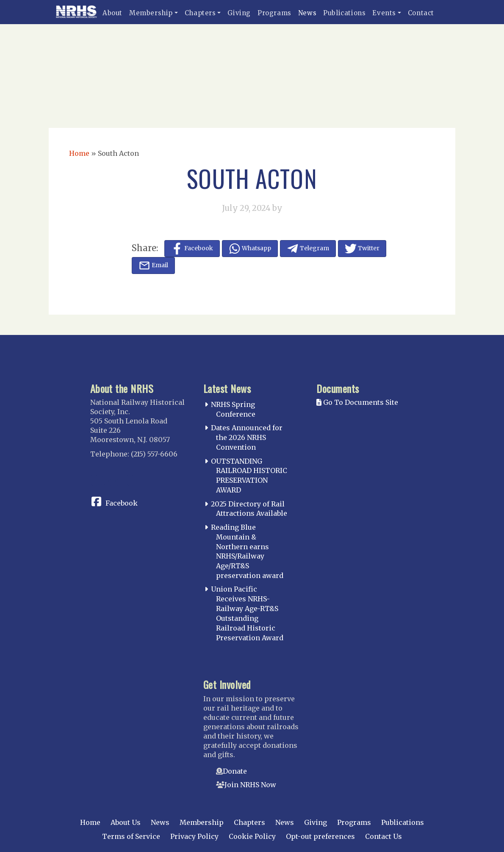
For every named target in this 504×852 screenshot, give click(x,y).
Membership (151, 13)
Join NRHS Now (250, 785)
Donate (235, 771)
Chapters (200, 13)
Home (79, 153)
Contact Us (384, 836)
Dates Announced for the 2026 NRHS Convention (247, 437)
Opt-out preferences (320, 836)
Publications (344, 13)
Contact (421, 13)
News (307, 13)
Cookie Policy (252, 836)
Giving (239, 13)
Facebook (122, 503)
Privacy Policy (194, 836)
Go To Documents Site (357, 402)
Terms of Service (131, 836)
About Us (126, 822)
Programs (274, 13)
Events (384, 13)
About (112, 13)
